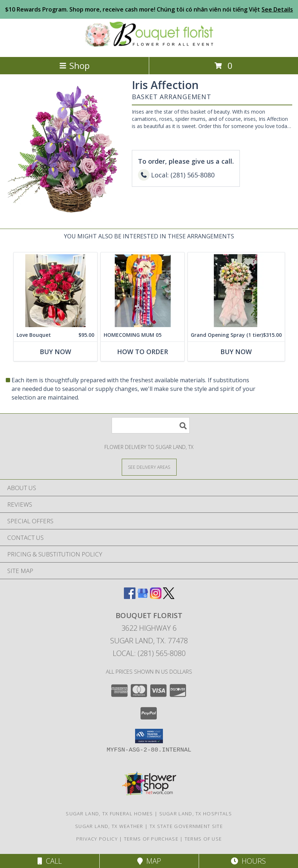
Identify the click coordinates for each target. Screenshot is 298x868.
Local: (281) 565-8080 (149, 653)
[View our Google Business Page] (143, 597)
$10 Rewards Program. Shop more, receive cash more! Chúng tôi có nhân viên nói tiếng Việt (149, 9)
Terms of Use (203, 839)
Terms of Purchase (151, 839)
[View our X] (169, 597)
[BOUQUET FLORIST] (149, 46)
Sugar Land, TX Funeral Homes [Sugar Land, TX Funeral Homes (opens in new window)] (109, 814)
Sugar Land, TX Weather (109, 826)
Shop (74, 65)
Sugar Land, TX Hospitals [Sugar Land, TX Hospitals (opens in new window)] (196, 814)
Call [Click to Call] (50, 861)
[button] (149, 736)
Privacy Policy (97, 839)
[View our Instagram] (156, 597)
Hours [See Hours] (248, 861)
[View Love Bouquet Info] (55, 290)
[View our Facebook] (130, 597)
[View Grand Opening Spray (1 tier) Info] (236, 290)
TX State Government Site (186, 826)
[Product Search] (151, 425)
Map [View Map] (149, 861)
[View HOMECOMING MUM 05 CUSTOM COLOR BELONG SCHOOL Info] (142, 290)
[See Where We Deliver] (149, 467)
